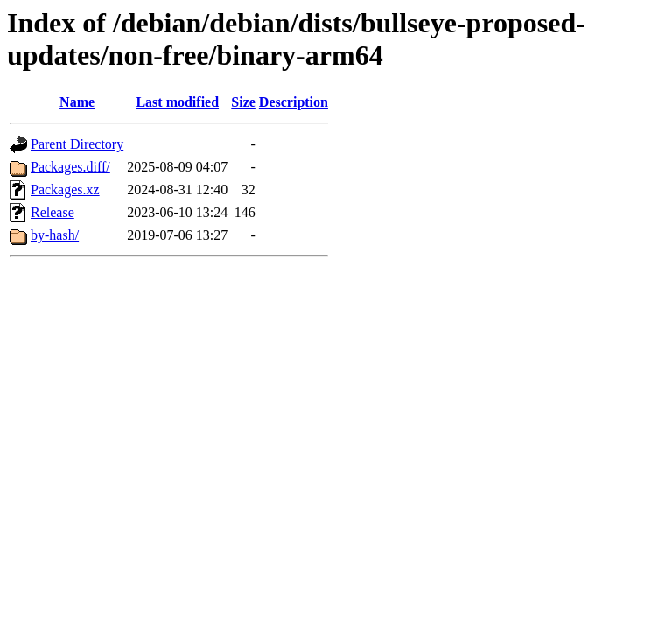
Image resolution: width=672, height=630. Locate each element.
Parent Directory (77, 144)
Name (77, 102)
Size (243, 102)
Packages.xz (65, 189)
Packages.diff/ (70, 167)
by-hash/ (55, 235)
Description (294, 102)
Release (52, 212)
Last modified (177, 102)
